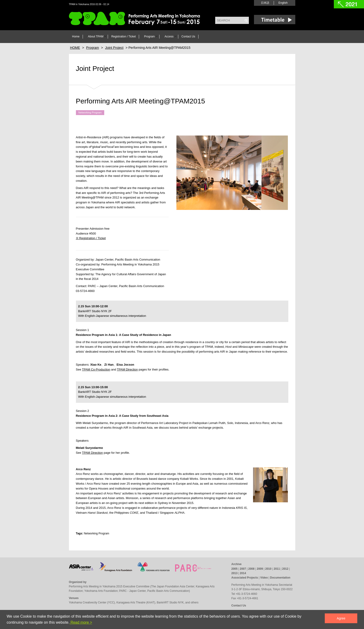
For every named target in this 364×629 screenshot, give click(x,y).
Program (149, 36)
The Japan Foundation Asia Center (173, 586)
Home (76, 36)
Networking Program (90, 113)
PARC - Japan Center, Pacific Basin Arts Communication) (154, 591)
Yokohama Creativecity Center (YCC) (92, 603)
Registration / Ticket (123, 36)
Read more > (81, 622)
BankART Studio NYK (170, 603)
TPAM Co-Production (96, 369)
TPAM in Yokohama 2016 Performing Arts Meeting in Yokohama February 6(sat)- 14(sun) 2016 (135, 19)
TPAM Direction (127, 369)
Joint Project (95, 68)
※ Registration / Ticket (91, 238)
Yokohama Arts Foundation (101, 591)
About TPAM (96, 36)
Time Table (275, 20)
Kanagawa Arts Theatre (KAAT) (136, 603)
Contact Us (188, 36)
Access (169, 36)
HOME (75, 48)
